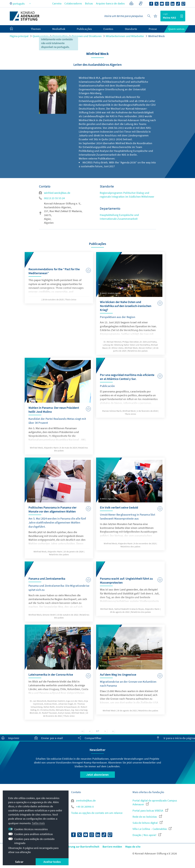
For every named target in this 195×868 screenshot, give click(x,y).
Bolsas (89, 3)
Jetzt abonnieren (97, 775)
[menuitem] (14, 29)
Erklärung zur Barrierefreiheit (81, 847)
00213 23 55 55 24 (52, 198)
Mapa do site (133, 847)
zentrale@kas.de (83, 800)
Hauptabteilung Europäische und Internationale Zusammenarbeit (119, 217)
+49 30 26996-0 (82, 807)
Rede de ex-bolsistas (147, 817)
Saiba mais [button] (38, 823)
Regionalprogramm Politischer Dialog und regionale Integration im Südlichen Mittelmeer (127, 195)
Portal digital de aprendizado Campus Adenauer (155, 802)
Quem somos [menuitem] (176, 29)
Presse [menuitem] (153, 29)
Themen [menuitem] (36, 29)
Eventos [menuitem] (108, 29)
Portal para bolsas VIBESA (150, 811)
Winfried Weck (157, 36)
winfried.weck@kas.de (55, 193)
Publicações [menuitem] (84, 29)
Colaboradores (73, 3)
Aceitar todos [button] (52, 862)
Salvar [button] (19, 862)
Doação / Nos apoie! (147, 835)
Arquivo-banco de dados (110, 3)
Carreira (57, 3)
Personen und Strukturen (87, 36)
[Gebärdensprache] (141, 3)
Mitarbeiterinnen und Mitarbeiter (125, 36)
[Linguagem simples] (131, 3)
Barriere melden (112, 847)
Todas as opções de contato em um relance (97, 813)
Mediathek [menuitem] (59, 29)
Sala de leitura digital (148, 823)
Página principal (19, 36)
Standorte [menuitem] (131, 29)
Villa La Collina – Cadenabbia (152, 829)
